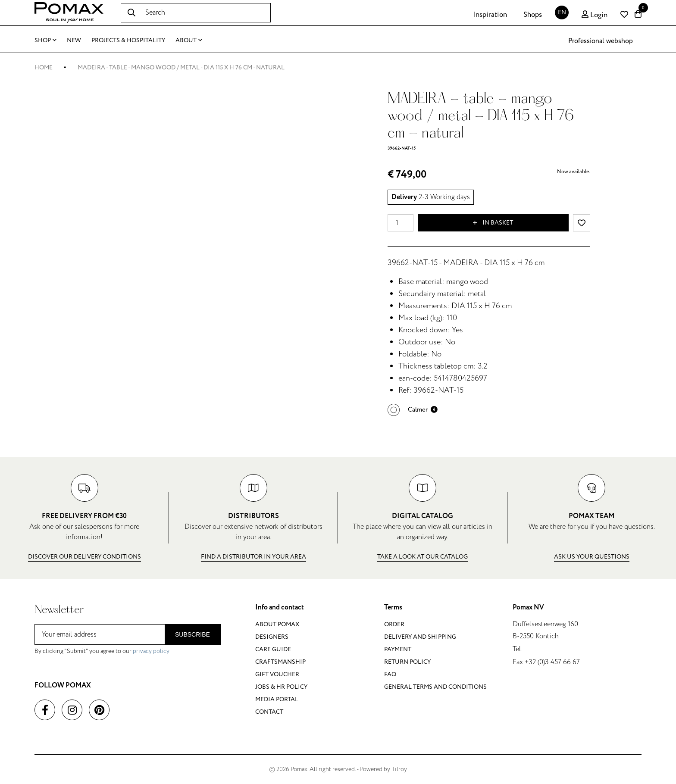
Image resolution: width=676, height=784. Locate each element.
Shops (533, 15)
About (189, 40)
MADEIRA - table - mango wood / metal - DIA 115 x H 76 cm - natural (181, 67)
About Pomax (277, 624)
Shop (45, 40)
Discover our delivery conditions (84, 557)
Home (44, 67)
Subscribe (192, 634)
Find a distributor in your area (253, 557)
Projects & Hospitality (128, 40)
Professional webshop (601, 41)
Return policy (407, 662)
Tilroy (399, 769)
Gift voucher (277, 674)
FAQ (390, 674)
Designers (272, 637)
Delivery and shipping (420, 637)
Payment (398, 649)
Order (394, 624)
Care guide (273, 649)
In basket (493, 223)
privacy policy (151, 651)
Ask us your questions (592, 557)
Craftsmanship (280, 662)
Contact (269, 712)
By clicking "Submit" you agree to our (102, 651)
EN (562, 12)
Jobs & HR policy (281, 687)
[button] (413, 410)
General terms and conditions (435, 687)
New (74, 40)
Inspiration (490, 15)
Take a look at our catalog (422, 557)
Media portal (277, 699)
